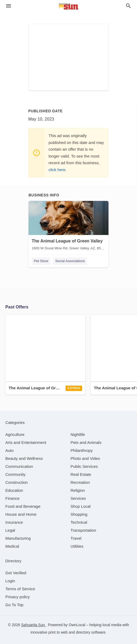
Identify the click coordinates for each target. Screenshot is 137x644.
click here (57, 170)
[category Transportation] (83, 530)
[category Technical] (79, 522)
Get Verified (16, 573)
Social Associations (70, 261)
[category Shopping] (79, 514)
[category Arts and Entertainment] (26, 442)
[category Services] (78, 498)
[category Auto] (9, 450)
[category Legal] (10, 530)
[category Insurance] (14, 522)
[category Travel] (76, 538)
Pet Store (41, 261)
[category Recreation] (80, 482)
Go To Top (14, 605)
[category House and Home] (21, 514)
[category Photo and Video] (85, 458)
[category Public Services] (84, 466)
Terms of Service (20, 589)
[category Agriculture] (15, 434)
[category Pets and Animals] (86, 442)
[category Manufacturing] (18, 538)
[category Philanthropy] (82, 450)
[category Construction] (17, 482)
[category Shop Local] (81, 506)
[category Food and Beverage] (23, 506)
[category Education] (14, 490)
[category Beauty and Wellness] (24, 458)
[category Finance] (12, 498)
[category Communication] (19, 466)
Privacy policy (18, 597)
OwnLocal (77, 625)
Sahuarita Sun (33, 625)
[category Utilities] (77, 546)
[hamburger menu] (9, 6)
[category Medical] (12, 546)
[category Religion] (78, 490)
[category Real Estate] (81, 474)
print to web (58, 632)
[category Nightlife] (78, 434)
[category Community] (15, 474)
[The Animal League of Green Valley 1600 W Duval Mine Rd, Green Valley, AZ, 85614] (68, 227)
